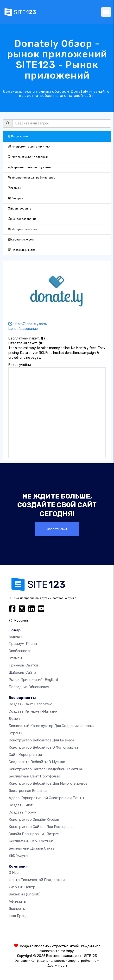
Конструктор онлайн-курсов (34, 820)
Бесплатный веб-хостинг (31, 841)
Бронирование (20, 209)
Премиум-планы (23, 644)
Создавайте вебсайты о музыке (37, 762)
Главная (15, 636)
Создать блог (21, 805)
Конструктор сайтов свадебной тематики (46, 769)
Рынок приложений (33, 680)
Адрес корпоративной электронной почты (46, 798)
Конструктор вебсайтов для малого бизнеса (48, 783)
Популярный (18, 136)
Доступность (57, 965)
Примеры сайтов (23, 665)
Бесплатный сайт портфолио (34, 776)
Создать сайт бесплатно (31, 704)
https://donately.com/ (28, 324)
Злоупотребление (82, 961)
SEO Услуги (18, 856)
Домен (14, 719)
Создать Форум (22, 812)
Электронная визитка (28, 791)
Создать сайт (57, 529)
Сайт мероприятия (25, 755)
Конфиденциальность (48, 961)
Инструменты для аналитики (29, 147)
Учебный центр (22, 887)
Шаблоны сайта (22, 672)
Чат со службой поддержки (29, 157)
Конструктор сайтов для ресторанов (42, 827)
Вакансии (25, 894)
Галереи (16, 198)
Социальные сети (21, 240)
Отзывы (15, 658)
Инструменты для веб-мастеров (32, 178)
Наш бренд (18, 916)
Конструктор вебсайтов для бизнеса (41, 740)
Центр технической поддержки (37, 880)
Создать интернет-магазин (33, 711)
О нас (14, 873)
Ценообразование (22, 219)
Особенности (20, 651)
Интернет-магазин (22, 229)
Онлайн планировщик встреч (34, 834)
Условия (21, 961)
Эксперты (17, 909)
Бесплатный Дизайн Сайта (32, 848)
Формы (14, 188)
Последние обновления (29, 687)
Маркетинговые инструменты (29, 167)
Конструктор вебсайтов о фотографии (43, 747)
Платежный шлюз (22, 250)
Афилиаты (18, 901)
